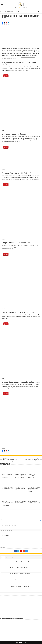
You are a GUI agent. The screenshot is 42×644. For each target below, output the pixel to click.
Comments (14, 558)
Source (3, 130)
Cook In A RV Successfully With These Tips (33, 476)
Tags (20, 558)
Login (40, 520)
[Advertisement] (21, 37)
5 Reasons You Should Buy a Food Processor (8, 488)
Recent (3, 558)
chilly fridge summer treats (8, 59)
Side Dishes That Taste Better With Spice (20, 489)
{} (19, 530)
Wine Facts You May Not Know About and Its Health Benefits (21, 476)
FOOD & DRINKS (9, 12)
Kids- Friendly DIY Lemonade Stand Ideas (31, 460)
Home (2, 12)
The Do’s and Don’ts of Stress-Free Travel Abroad (21, 580)
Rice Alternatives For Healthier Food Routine (21, 503)
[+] (21, 530)
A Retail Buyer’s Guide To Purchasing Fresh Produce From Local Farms (34, 489)
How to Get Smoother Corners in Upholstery (20, 574)
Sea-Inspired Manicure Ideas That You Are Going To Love (11, 460)
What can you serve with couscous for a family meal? (7, 476)
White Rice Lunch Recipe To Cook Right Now (34, 503)
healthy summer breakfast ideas (28, 57)
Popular (8, 558)
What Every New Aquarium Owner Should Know (20, 586)
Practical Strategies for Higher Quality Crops (20, 561)
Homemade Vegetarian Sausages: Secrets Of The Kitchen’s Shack (8, 503)
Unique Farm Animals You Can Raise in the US (20, 567)
